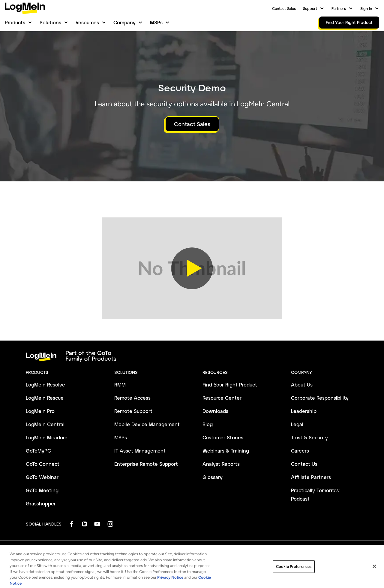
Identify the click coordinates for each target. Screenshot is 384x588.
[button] (192, 268)
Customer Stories (223, 437)
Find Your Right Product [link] (349, 22)
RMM (120, 385)
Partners (339, 8)
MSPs (156, 22)
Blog (208, 424)
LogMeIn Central (45, 424)
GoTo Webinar (42, 477)
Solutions (50, 22)
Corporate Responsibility (320, 398)
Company (124, 22)
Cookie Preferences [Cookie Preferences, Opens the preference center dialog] (294, 577)
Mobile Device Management (147, 424)
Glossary (213, 477)
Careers (300, 451)
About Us (302, 385)
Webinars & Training (226, 451)
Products (15, 22)
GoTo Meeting (42, 490)
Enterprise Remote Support (146, 464)
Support (310, 8)
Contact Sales (284, 8)
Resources (87, 22)
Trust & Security (309, 437)
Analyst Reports (221, 464)
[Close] (374, 577)
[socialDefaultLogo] (72, 524)
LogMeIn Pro (40, 411)
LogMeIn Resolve (45, 385)
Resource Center (222, 398)
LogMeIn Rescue (45, 398)
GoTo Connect (43, 464)
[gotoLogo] (25, 8)
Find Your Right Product (230, 385)
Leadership (304, 411)
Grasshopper (41, 503)
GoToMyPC (38, 451)
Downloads (215, 411)
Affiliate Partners (311, 477)
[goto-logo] (192, 356)
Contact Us (304, 464)
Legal (297, 424)
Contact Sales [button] (192, 124)
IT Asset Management (140, 451)
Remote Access (132, 398)
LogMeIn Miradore (47, 437)
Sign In (366, 8)
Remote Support (133, 411)
